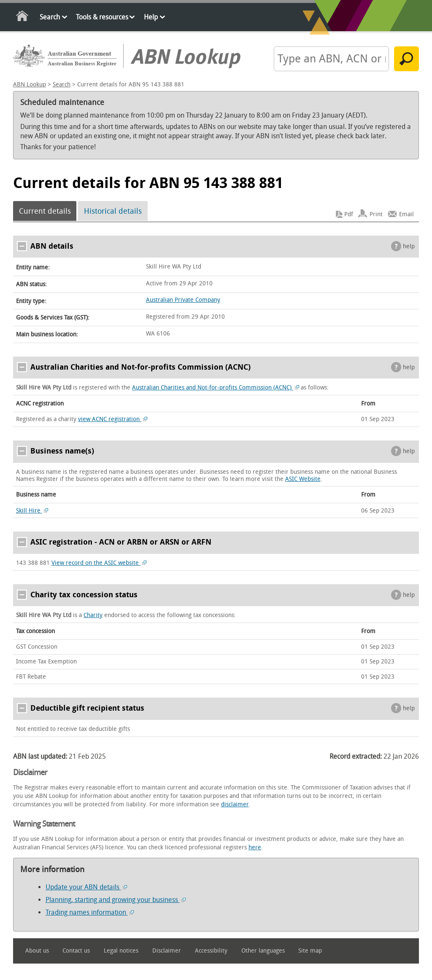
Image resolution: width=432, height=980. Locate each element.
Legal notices (121, 951)
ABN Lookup (30, 85)
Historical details (113, 211)
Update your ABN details (86, 887)
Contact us (76, 951)
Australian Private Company (183, 300)
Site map (310, 951)
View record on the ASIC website (99, 563)
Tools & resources (102, 17)
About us (37, 951)
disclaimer (235, 804)
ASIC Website (303, 479)
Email (406, 214)
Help (151, 17)
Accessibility (211, 951)
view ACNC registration (113, 419)
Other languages (263, 951)
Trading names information (90, 912)
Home (23, 17)
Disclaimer (167, 951)
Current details (45, 211)
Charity (93, 615)
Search (50, 17)
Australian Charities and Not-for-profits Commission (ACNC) (216, 388)
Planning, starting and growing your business (116, 900)
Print (376, 214)
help (409, 246)
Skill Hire (32, 511)
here (255, 847)
